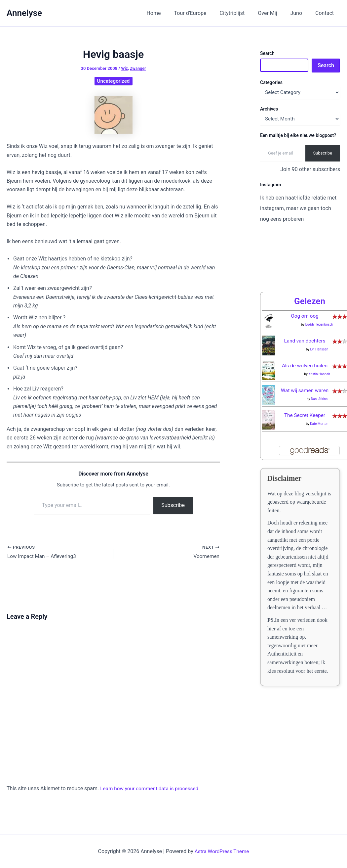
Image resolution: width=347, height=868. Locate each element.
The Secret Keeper (305, 415)
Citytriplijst (242, 13)
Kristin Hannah (319, 374)
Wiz (124, 68)
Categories (271, 82)
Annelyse (24, 13)
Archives (269, 109)
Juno (300, 13)
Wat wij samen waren (305, 390)
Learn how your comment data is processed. (152, 789)
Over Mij (274, 13)
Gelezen (310, 301)
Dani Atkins (319, 399)
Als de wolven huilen (305, 365)
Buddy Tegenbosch (319, 324)
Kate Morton (319, 424)
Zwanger (138, 68)
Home (168, 13)
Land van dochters (305, 341)
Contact (326, 13)
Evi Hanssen (319, 349)
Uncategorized (113, 81)
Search (267, 53)
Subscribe (173, 505)
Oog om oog (305, 316)
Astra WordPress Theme (222, 851)
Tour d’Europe (202, 13)
